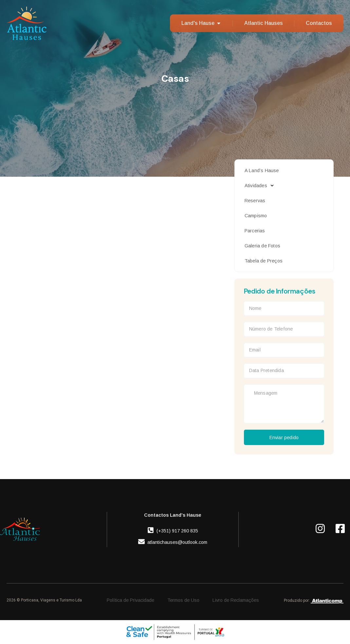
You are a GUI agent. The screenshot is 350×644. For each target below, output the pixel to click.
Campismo (256, 216)
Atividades (259, 186)
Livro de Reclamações (236, 600)
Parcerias (255, 231)
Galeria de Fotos (262, 246)
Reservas (255, 201)
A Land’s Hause (262, 170)
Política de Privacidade (130, 600)
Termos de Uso (183, 600)
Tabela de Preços (264, 261)
